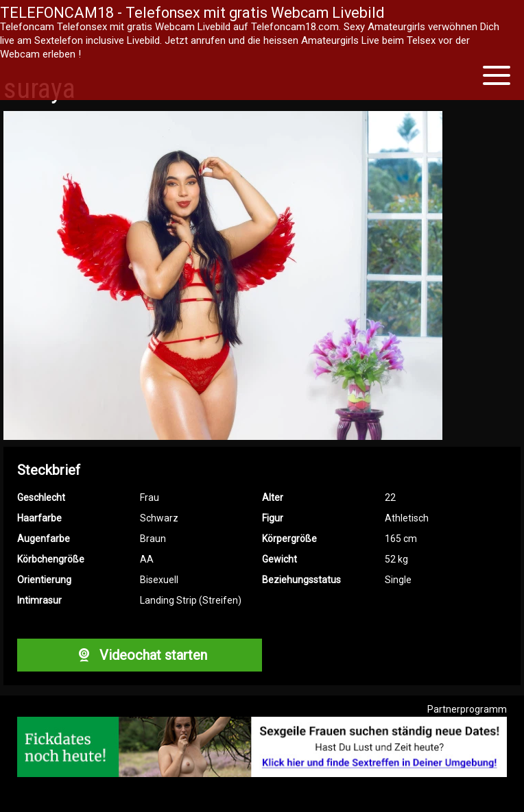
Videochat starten (139, 655)
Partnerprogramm (467, 709)
